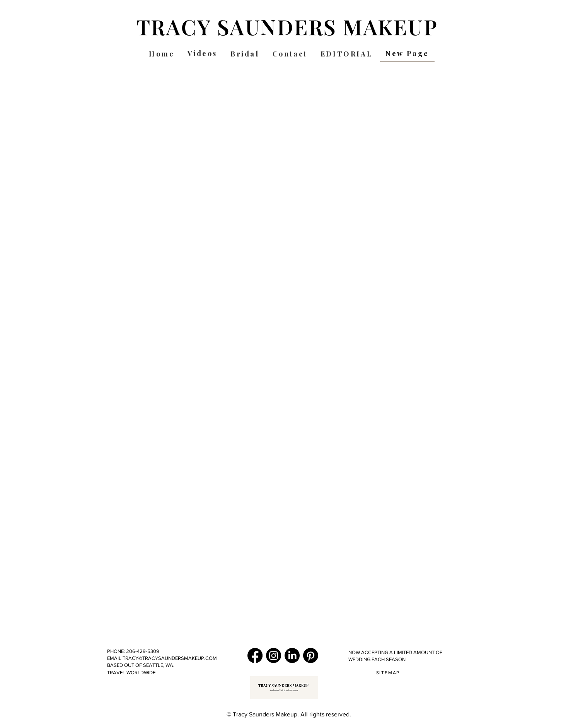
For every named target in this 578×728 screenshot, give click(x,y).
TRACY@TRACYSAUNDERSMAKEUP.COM (169, 658)
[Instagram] (274, 655)
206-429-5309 (143, 651)
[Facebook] (255, 655)
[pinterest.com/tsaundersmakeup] (311, 655)
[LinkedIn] (292, 655)
